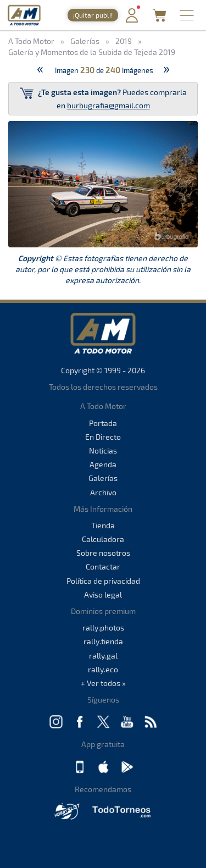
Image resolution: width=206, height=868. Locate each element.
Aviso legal (103, 595)
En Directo (103, 437)
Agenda (103, 464)
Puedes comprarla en (103, 98)
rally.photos (103, 627)
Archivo (103, 492)
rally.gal (103, 656)
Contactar (103, 566)
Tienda (103, 525)
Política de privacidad (103, 581)
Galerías (103, 478)
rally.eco (103, 669)
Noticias (103, 450)
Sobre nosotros (103, 553)
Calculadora (103, 539)
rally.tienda (103, 641)
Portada (103, 423)
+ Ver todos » (103, 683)
